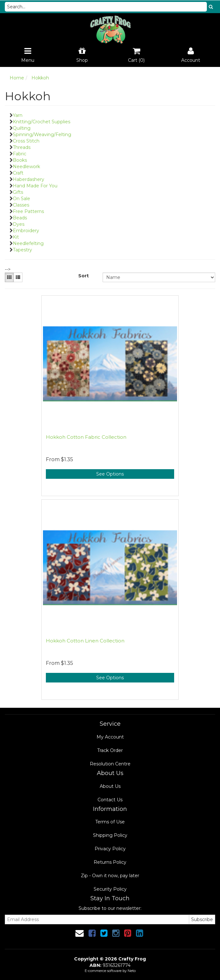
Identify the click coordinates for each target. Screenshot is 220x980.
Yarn (18, 115)
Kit (16, 237)
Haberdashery (29, 179)
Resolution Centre (110, 764)
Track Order (110, 750)
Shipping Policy (110, 835)
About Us (110, 786)
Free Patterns (28, 211)
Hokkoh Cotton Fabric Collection (86, 437)
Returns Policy (110, 862)
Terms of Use (110, 822)
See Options (110, 474)
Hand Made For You (35, 186)
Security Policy (110, 889)
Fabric (20, 154)
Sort (84, 276)
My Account (110, 737)
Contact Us (110, 800)
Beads (20, 218)
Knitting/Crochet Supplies (42, 122)
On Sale (21, 199)
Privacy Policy (110, 849)
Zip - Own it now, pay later (110, 876)
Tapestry (22, 250)
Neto (132, 971)
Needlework (26, 167)
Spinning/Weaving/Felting (42, 135)
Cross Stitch (26, 141)
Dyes (19, 224)
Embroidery (26, 231)
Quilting (22, 128)
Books (20, 160)
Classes (21, 205)
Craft (18, 173)
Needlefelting (28, 243)
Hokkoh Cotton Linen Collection (85, 641)
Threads (22, 147)
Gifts (18, 192)
